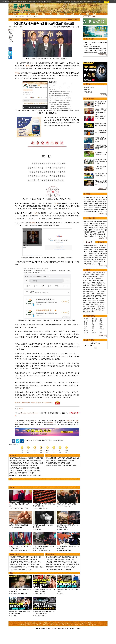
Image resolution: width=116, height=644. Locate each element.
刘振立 (44, 520)
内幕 (95, 337)
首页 (15, 14)
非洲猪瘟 (99, 346)
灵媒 (60, 541)
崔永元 (88, 337)
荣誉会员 (69, 432)
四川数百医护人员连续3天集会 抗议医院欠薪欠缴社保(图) (26, 470)
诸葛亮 (103, 359)
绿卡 (97, 355)
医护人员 (47, 562)
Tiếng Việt (82, 635)
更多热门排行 (102, 289)
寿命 (88, 363)
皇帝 (100, 359)
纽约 (58, 14)
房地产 (85, 344)
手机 (97, 361)
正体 (59, 27)
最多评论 (89, 293)
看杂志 (52, 636)
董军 (12, 562)
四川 (36, 562)
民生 (100, 355)
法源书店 (45, 636)
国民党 (99, 331)
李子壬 (86, 384)
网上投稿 (27, 635)
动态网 (89, 636)
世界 (66, 14)
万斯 (94, 335)
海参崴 (99, 344)
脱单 (44, 605)
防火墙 (92, 348)
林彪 (92, 359)
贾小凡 (86, 372)
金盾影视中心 (60, 452)
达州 (39, 562)
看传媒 (70, 636)
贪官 (104, 337)
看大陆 (17, 20)
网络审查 (89, 350)
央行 (102, 340)
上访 (102, 348)
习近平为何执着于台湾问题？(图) (67, 516)
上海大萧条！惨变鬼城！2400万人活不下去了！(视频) (25, 482)
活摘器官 (90, 328)
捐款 (40, 635)
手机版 (55, 27)
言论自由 (85, 353)
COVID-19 (88, 326)
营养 (15, 539)
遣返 (87, 355)
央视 (93, 353)
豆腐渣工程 (62, 605)
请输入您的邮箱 (96, 394)
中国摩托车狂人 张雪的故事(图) (92, 46)
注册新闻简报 (89, 391)
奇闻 (87, 14)
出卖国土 (85, 328)
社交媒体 (88, 340)
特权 (40, 541)
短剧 (15, 627)
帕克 (62, 541)
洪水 (93, 329)
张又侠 (40, 520)
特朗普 (100, 324)
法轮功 (85, 350)
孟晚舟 (85, 335)
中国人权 (35, 16)
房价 (93, 346)
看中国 (22, 7)
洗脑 (22, 520)
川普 (97, 324)
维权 (95, 348)
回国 (92, 355)
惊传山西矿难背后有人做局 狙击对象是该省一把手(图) (25, 472)
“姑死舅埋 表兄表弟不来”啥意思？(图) (94, 283)
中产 (96, 344)
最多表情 (101, 293)
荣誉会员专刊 (89, 39)
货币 (93, 342)
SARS (97, 352)
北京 (47, 520)
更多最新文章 (102, 265)
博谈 (51, 14)
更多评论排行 (102, 317)
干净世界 (29, 636)
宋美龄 (85, 359)
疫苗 (91, 329)
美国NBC (18, 605)
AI (17, 627)
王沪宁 (105, 335)
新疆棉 (102, 328)
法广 (84, 340)
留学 (103, 353)
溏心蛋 (18, 539)
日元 (102, 342)
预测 (65, 541)
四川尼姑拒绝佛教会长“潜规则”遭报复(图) (58, 475)
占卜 (68, 541)
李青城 (101, 380)
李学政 (10, 34)
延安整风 (13, 520)
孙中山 (99, 357)
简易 (101, 370)
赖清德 (102, 333)
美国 (36, 14)
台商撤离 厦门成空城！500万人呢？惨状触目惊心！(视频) (26, 475)
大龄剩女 (37, 605)
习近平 (37, 520)
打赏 (62, 27)
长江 (88, 329)
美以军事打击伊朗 (89, 138)
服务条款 (53, 635)
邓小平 (88, 359)
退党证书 (83, 636)
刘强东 (87, 346)
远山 (93, 374)
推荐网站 (22, 636)
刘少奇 (95, 359)
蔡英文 (105, 344)
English (68, 635)
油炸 (21, 539)
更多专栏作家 (102, 387)
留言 (66, 27)
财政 (91, 344)
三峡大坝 (97, 328)
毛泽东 (37, 541)
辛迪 (101, 384)
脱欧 (100, 340)
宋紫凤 (86, 370)
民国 (91, 357)
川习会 (63, 518)
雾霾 (84, 348)
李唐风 (101, 376)
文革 (91, 363)
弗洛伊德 (85, 333)
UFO (36, 627)
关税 (88, 335)
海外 (103, 355)
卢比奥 (103, 324)
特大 (72, 27)
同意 (107, 2)
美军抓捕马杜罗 (88, 143)
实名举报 (11, 36)
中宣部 (10, 40)
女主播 (90, 353)
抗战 (96, 357)
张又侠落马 (87, 141)
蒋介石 (103, 357)
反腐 (92, 339)
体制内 (63, 562)
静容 (93, 380)
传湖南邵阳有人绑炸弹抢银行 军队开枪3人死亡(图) (24, 479)
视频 (95, 14)
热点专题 (87, 135)
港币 (104, 342)
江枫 (101, 382)
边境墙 (91, 335)
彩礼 (41, 605)
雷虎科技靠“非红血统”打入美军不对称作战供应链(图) (101, 212)
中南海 (92, 337)
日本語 (90, 635)
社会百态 (28, 16)
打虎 (95, 339)
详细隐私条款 (96, 2)
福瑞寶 (76, 636)
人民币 (96, 342)
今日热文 (13, 499)
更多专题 (103, 146)
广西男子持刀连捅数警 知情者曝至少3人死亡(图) (24, 477)
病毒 (84, 326)
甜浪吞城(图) (87, 44)
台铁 (94, 328)
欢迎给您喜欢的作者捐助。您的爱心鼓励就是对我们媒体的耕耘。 (34, 414)
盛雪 (93, 378)
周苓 (86, 376)
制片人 (10, 32)
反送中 (101, 337)
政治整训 (18, 520)
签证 (89, 355)
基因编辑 (88, 348)
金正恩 (95, 333)
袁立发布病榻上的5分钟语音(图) (92, 315)
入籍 (95, 355)
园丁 (86, 378)
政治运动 (26, 520)
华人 (96, 353)
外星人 (44, 627)
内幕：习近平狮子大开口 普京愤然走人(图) (95, 305)
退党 (102, 331)
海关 (84, 355)
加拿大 (96, 340)
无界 (95, 636)
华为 (87, 339)
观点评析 (22, 16)
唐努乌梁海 (101, 350)
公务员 (67, 562)
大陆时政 (15, 16)
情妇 (84, 339)
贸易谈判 (100, 335)
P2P (105, 346)
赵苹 (101, 378)
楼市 (88, 344)
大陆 (22, 14)
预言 (100, 361)
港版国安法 (101, 329)
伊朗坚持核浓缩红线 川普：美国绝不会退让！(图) (100, 191)
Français (75, 635)
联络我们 (34, 635)
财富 (93, 344)
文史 (73, 14)
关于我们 (46, 635)
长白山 (85, 352)
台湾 (69, 518)
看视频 (58, 636)
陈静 (93, 376)
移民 (98, 353)
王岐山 (98, 333)
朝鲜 (93, 340)
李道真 (94, 372)
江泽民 (85, 337)
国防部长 (16, 562)
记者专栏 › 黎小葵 (73, 20)
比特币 (90, 342)
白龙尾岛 (89, 352)
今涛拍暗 (95, 370)
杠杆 (84, 342)
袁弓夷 (96, 329)
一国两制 (104, 339)
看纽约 (64, 636)
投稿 (70, 562)
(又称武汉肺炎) (92, 324)
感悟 (94, 361)
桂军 (93, 357)
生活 (80, 14)
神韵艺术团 (37, 636)
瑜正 (93, 382)
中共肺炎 (85, 324)
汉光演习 (85, 331)
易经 (84, 361)
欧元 (99, 342)
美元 (87, 342)
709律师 (99, 348)
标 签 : (11, 30)
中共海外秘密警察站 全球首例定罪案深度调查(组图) (101, 198)
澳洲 (88, 357)
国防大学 (28, 562)
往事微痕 (90, 331)
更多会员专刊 (102, 54)
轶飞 (86, 374)
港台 (44, 14)
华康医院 (42, 562)
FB (91, 340)
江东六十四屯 (95, 350)
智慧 (92, 361)
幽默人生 (88, 361)
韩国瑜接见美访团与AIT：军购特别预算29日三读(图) (101, 155)
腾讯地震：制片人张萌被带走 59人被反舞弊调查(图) (61, 477)
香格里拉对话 (22, 562)
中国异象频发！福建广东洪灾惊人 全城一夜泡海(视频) (25, 487)
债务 (105, 340)
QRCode (27, 452)
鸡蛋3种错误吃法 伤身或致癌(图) (19, 537)
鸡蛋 (12, 539)
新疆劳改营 (101, 352)
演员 (12, 627)
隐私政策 (61, 635)
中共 (60, 562)
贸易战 (93, 326)
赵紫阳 (13, 605)
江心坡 (93, 352)
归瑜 (101, 372)
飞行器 (40, 627)
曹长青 (94, 384)
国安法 (85, 329)
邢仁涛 (86, 382)
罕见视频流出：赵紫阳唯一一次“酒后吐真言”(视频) (101, 234)
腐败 (89, 339)
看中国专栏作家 (90, 367)
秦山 (86, 380)
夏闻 (101, 374)
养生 (93, 363)
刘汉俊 (10, 38)
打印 (69, 27)
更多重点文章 (102, 239)
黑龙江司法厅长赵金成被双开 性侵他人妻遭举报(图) (61, 472)
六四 (103, 326)
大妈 (91, 346)
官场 (29, 14)
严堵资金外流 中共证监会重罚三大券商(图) (22, 484)
